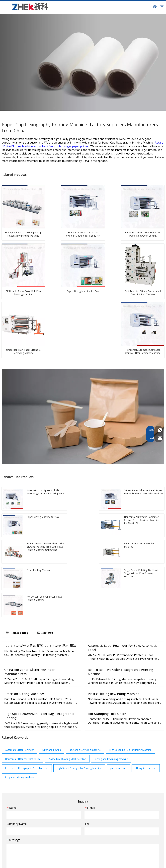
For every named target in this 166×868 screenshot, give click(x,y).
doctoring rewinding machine (85, 638)
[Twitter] (12, 838)
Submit (83, 767)
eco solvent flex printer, (49, 146)
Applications (66, 823)
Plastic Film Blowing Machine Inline (67, 647)
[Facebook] (5, 838)
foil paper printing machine (19, 666)
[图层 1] (19, 802)
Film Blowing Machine (98, 808)
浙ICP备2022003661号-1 (89, 863)
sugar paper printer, (77, 146)
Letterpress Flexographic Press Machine (27, 657)
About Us (64, 813)
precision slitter (118, 657)
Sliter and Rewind (52, 638)
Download (65, 842)
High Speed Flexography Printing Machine (79, 657)
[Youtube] (18, 838)
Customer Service (69, 832)
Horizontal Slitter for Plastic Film (22, 647)
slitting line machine (146, 657)
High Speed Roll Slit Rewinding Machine (130, 638)
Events (63, 827)
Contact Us (65, 847)
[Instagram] (24, 838)
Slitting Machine (95, 818)
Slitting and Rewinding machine (111, 647)
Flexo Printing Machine (99, 813)
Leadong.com (155, 863)
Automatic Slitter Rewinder (19, 638)
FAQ (62, 837)
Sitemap (70, 863)
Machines (64, 818)
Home (63, 808)
